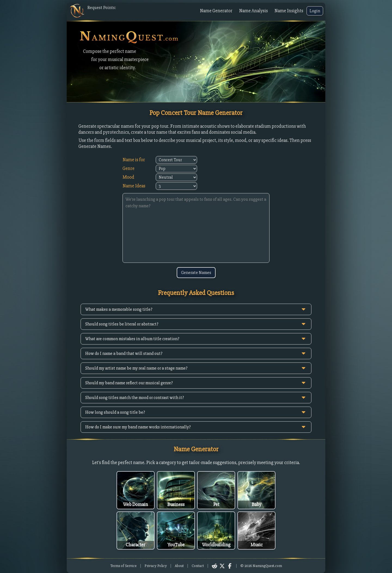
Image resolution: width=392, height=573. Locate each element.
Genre (128, 168)
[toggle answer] (304, 309)
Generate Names (196, 273)
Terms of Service (123, 566)
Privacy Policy (156, 566)
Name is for (134, 160)
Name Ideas (134, 186)
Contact (198, 566)
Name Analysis (253, 11)
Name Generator (216, 11)
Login (315, 11)
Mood (128, 177)
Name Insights (289, 11)
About (179, 566)
